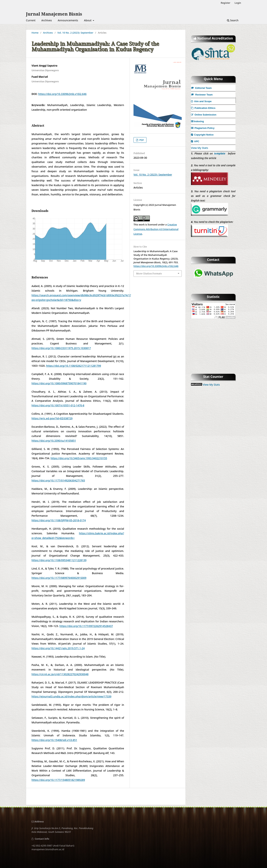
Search (233, 20)
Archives (47, 20)
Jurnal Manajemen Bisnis (54, 14)
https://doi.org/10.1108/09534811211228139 (59, 560)
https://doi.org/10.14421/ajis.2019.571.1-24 (58, 648)
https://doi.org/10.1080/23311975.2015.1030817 (61, 348)
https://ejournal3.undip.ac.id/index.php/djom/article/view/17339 (71, 696)
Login (238, 3)
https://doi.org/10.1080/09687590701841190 (59, 383)
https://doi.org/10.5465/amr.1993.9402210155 (79, 458)
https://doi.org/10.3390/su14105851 (54, 441)
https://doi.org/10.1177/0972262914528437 (86, 626)
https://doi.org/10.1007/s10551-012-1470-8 (58, 405)
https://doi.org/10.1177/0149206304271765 (58, 480)
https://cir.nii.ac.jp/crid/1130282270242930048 (60, 674)
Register (225, 3)
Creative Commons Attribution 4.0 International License (156, 229)
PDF (141, 140)
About (88, 20)
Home (35, 33)
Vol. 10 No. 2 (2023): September (75, 33)
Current (31, 20)
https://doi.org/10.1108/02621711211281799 (74, 366)
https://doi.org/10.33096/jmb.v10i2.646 (62, 94)
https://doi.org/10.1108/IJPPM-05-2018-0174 (59, 520)
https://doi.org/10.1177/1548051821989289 (58, 780)
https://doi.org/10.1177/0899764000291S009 (59, 578)
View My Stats (200, 148)
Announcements (68, 20)
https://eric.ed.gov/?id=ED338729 (52, 418)
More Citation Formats (149, 273)
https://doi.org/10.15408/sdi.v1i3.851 (54, 740)
